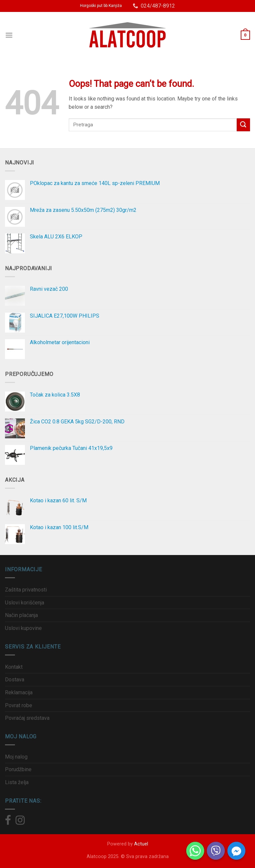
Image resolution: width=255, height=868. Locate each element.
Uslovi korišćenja (25, 603)
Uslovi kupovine (23, 628)
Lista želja (17, 782)
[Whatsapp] (195, 851)
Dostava (15, 680)
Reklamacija (19, 692)
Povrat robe (19, 705)
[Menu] (9, 35)
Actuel (141, 844)
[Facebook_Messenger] (236, 851)
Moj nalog (16, 757)
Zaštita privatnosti (26, 590)
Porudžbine (18, 769)
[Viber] (216, 851)
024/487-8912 (154, 6)
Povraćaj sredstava (27, 718)
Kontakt (14, 667)
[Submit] (243, 125)
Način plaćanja (21, 615)
